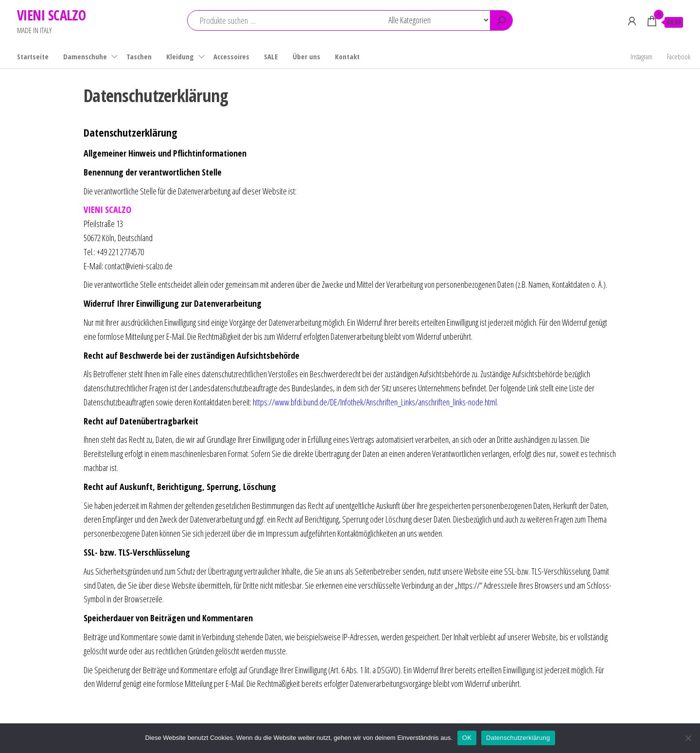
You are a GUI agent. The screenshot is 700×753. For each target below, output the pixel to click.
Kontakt (347, 56)
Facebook (679, 56)
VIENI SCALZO (51, 15)
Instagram (641, 56)
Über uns (306, 56)
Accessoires (231, 56)
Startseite (33, 56)
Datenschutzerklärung (518, 738)
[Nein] (688, 738)
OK (467, 738)
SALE (271, 56)
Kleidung (180, 56)
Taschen (139, 56)
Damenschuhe (85, 56)
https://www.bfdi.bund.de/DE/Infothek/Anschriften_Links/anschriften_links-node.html (375, 402)
